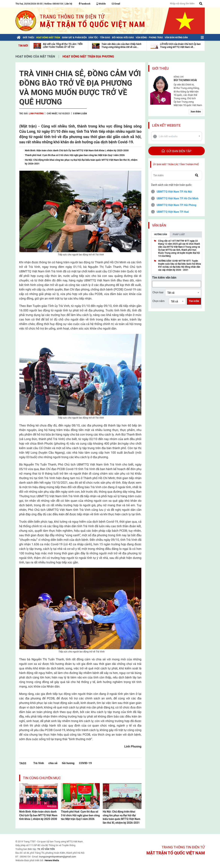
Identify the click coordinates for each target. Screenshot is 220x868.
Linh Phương (36, 114)
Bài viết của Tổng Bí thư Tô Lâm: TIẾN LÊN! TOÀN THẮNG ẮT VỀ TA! (63, 46)
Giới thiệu (160, 68)
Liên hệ (68, 4)
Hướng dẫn (161, 234)
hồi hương (68, 763)
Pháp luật (179, 234)
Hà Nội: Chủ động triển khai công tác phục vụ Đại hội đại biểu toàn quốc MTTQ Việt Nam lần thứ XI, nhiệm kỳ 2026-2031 (121, 817)
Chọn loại (158, 292)
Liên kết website (166, 125)
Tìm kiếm (194, 301)
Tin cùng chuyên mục (42, 778)
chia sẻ (53, 763)
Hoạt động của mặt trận (35, 56)
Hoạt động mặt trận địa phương (88, 56)
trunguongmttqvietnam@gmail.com (58, 857)
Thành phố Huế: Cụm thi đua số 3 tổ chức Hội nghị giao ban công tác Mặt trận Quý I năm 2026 (80, 815)
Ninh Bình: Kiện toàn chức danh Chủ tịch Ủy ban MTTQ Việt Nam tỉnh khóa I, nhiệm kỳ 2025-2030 (38, 815)
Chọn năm (158, 301)
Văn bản (159, 225)
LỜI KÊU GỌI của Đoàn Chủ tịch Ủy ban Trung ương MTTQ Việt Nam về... (180, 46)
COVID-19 (85, 763)
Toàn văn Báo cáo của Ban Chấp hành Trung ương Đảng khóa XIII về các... (121, 46)
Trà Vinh (39, 763)
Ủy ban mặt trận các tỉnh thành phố (176, 164)
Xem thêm (196, 112)
